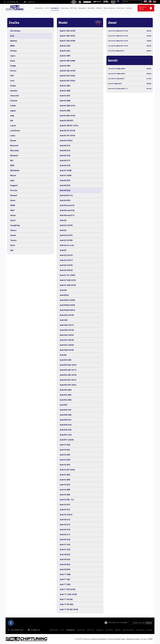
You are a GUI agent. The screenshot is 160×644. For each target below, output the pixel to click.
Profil (47, 8)
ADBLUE (99, 8)
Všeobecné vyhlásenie (99, 639)
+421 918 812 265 (17, 630)
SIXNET (150, 639)
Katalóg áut (55, 8)
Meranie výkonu (109, 8)
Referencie (121, 8)
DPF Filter (74, 8)
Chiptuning (65, 8)
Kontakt (129, 8)
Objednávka (39, 8)
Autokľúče (91, 8)
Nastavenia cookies (133, 639)
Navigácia (82, 8)
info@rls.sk (36, 630)
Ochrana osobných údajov (117, 639)
